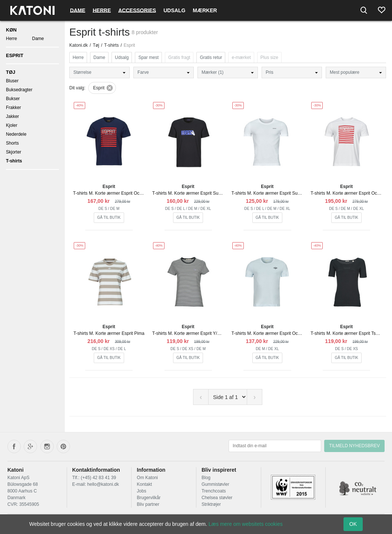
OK (353, 524)
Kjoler (12, 125)
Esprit (15, 55)
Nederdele (16, 134)
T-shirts (14, 161)
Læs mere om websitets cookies (246, 524)
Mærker (205, 10)
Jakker (12, 116)
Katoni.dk (79, 45)
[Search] (364, 10)
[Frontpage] (32, 10)
